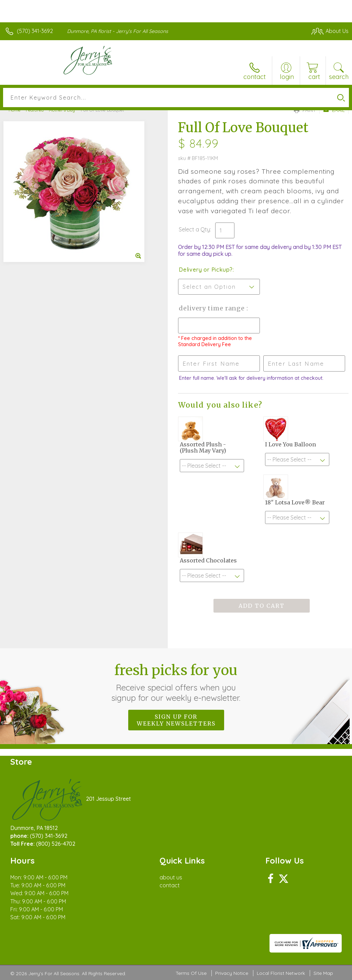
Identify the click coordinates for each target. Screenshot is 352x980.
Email (334, 110)
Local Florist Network (281, 973)
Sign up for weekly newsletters (176, 720)
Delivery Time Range (213, 308)
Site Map (323, 973)
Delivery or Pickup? (206, 270)
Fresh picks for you (176, 682)
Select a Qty (194, 229)
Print (305, 110)
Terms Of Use (191, 973)
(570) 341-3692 (35, 31)
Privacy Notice (232, 973)
